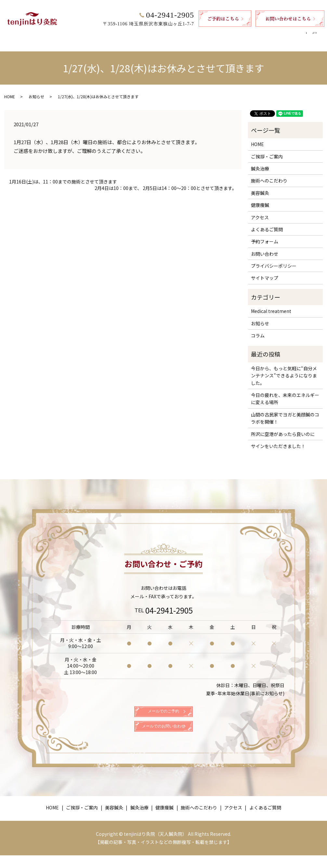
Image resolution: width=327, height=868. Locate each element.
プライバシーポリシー (274, 260)
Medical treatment (271, 305)
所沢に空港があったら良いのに (283, 428)
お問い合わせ (265, 248)
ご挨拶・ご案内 (85, 35)
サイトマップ (265, 272)
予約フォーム (265, 235)
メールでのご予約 (163, 712)
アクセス (250, 35)
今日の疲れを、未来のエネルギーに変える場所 (285, 392)
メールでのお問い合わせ (163, 736)
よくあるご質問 (285, 35)
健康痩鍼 (176, 35)
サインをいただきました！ (278, 440)
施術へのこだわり (213, 35)
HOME (52, 35)
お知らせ (36, 90)
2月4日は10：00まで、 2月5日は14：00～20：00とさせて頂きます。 (166, 182)
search (317, 35)
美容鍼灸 (120, 35)
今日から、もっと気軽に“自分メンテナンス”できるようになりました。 (284, 369)
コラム (258, 329)
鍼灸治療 (148, 35)
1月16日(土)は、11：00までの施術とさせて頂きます (63, 176)
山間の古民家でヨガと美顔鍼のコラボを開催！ (285, 412)
